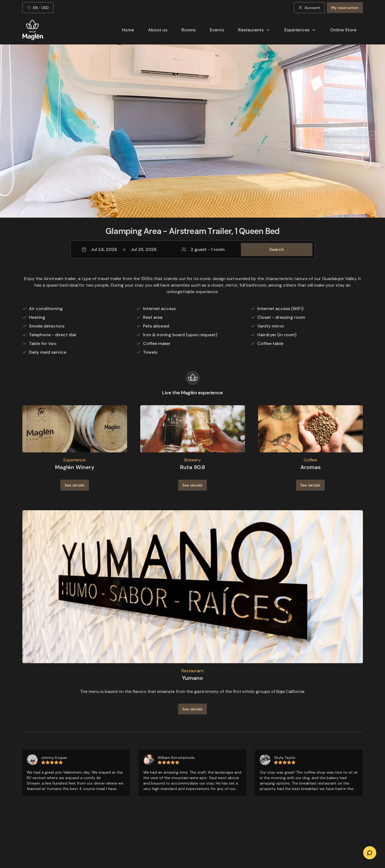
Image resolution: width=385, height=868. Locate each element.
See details (75, 485)
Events (217, 30)
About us (158, 30)
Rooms (189, 30)
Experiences (300, 30)
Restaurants (254, 30)
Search (277, 249)
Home (128, 30)
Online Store (343, 30)
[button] (193, 250)
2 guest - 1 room (203, 249)
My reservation (345, 8)
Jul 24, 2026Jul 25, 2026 (119, 249)
